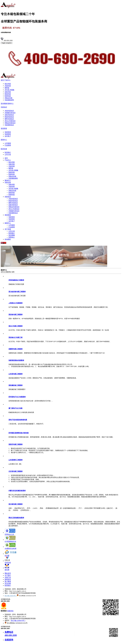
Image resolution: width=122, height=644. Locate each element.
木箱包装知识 (9, 111)
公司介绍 (8, 154)
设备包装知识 (9, 115)
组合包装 (8, 84)
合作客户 (8, 136)
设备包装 (8, 92)
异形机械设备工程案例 (16, 280)
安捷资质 (8, 132)
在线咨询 (9, 640)
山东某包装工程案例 (15, 374)
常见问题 (8, 583)
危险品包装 (9, 98)
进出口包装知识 (10, 121)
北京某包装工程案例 (15, 471)
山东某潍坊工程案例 (15, 460)
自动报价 (8, 239)
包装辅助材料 (9, 100)
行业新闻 (8, 145)
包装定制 (8, 182)
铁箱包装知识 (9, 117)
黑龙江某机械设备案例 (16, 518)
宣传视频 (4, 104)
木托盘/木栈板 (9, 90)
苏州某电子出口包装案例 (17, 397)
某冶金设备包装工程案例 (17, 292)
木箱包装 (8, 86)
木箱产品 (8, 577)
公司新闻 (8, 143)
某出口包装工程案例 (15, 326)
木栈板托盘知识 (10, 113)
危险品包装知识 (10, 123)
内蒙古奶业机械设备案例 (17, 491)
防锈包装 (8, 96)
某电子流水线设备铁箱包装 (18, 420)
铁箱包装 (8, 94)
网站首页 (8, 573)
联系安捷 (4, 149)
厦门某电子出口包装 (15, 408)
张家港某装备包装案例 (16, 360)
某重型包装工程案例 (15, 349)
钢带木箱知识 (9, 119)
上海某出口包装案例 (15, 303)
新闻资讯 (8, 579)
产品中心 (7, 80)
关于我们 (8, 575)
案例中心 (10, 104)
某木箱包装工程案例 (15, 504)
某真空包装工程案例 (15, 444)
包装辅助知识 (9, 125)
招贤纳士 (12, 237)
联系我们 (8, 152)
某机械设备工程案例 (15, 385)
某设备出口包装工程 (15, 337)
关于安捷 (8, 229)
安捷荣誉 (8, 134)
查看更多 (10, 611)
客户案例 (8, 581)
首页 (2, 80)
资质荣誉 (4, 128)
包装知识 (4, 107)
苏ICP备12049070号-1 (11, 596)
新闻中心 (4, 140)
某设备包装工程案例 (15, 315)
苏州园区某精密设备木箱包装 (19, 433)
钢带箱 (7, 88)
